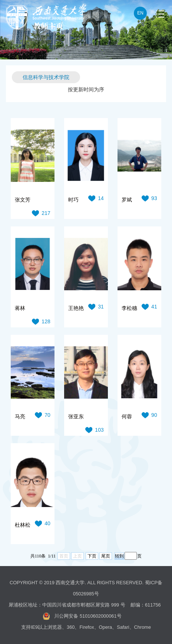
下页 (92, 556)
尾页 (106, 556)
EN (140, 13)
